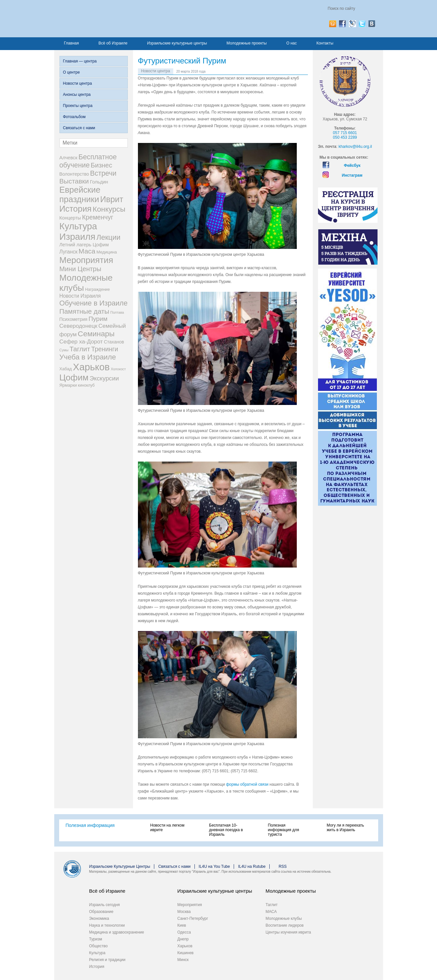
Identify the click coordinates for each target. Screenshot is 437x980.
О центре (72, 72)
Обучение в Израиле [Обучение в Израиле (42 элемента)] (94, 303)
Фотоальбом (74, 117)
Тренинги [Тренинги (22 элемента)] (105, 349)
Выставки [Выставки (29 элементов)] (74, 181)
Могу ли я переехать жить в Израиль (345, 828)
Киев (182, 925)
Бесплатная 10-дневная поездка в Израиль (226, 830)
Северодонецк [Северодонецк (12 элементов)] (78, 326)
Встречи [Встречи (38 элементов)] (103, 173)
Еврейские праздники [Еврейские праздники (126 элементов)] (80, 194)
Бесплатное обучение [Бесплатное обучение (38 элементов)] (88, 161)
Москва (184, 912)
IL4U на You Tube (214, 866)
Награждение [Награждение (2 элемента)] (97, 289)
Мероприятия (190, 905)
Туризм (96, 939)
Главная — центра (80, 61)
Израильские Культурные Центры (120, 866)
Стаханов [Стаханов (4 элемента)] (114, 342)
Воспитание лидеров (285, 925)
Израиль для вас (124, 19)
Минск (183, 960)
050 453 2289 (345, 137)
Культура (97, 953)
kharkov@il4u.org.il (355, 147)
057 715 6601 (345, 133)
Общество (99, 946)
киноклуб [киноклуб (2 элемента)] (86, 385)
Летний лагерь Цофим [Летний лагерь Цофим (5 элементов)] (84, 245)
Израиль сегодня (105, 905)
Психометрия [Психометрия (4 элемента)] (74, 319)
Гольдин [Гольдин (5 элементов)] (99, 182)
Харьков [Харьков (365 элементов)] (91, 367)
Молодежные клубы (284, 919)
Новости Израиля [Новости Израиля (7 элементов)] (80, 296)
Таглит (272, 905)
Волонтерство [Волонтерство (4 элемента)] (74, 174)
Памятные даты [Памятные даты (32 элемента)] (84, 311)
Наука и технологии (107, 925)
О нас (292, 43)
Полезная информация (90, 825)
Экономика (99, 919)
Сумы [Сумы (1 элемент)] (64, 350)
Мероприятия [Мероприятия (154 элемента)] (86, 260)
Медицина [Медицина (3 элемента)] (107, 252)
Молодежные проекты (247, 43)
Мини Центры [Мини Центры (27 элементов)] (80, 269)
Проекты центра (78, 106)
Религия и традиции (107, 960)
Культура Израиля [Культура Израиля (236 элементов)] (78, 231)
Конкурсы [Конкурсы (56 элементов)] (109, 209)
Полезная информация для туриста (284, 830)
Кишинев (186, 953)
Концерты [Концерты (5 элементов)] (70, 218)
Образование (101, 912)
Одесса (184, 932)
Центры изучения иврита (288, 932)
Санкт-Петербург (193, 919)
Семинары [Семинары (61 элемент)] (96, 334)
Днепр (183, 939)
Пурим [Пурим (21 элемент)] (98, 319)
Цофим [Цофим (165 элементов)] (74, 377)
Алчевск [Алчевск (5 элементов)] (68, 158)
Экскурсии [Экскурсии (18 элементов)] (104, 378)
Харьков (185, 946)
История (97, 967)
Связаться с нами (79, 128)
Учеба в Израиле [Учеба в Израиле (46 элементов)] (88, 357)
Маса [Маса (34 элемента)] (87, 251)
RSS (283, 866)
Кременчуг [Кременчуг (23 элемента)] (98, 217)
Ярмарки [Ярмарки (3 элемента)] (68, 385)
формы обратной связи (247, 784)
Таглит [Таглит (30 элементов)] (80, 349)
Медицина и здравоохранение (117, 932)
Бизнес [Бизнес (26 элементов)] (102, 165)
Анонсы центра (77, 95)
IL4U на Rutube (252, 866)
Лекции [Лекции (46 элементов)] (108, 237)
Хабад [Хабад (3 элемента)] (66, 369)
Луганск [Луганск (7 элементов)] (69, 252)
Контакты (325, 43)
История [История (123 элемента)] (76, 209)
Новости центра (78, 83)
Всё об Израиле (113, 43)
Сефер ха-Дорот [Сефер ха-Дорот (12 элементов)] (81, 341)
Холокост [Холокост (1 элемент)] (118, 369)
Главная (72, 43)
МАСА (271, 912)
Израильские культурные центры (177, 43)
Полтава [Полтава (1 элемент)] (117, 312)
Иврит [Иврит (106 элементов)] (112, 199)
